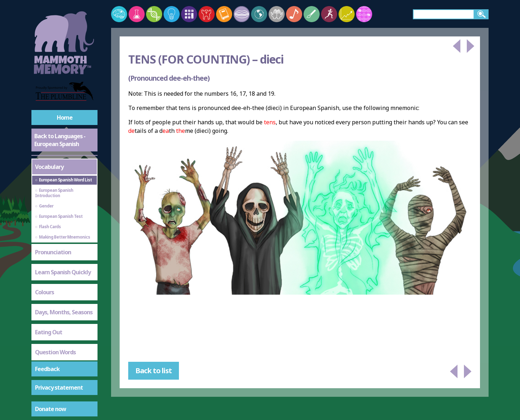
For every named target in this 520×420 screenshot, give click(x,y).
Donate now (51, 409)
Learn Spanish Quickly (63, 272)
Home (65, 117)
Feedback (47, 369)
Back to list (154, 371)
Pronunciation (53, 252)
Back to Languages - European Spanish (60, 140)
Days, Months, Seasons (64, 312)
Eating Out (49, 332)
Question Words (55, 352)
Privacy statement (59, 387)
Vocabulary (49, 167)
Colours (44, 292)
